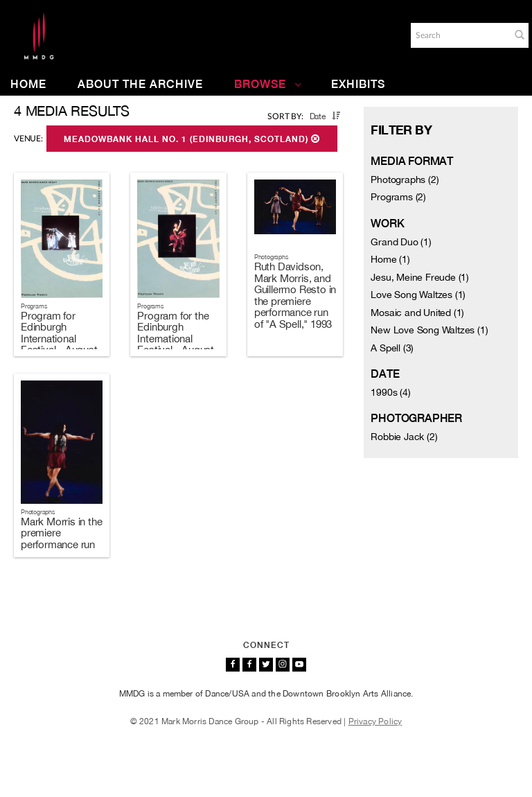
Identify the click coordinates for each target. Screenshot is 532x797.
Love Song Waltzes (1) (418, 295)
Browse (268, 84)
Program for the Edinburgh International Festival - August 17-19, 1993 (176, 339)
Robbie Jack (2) (404, 437)
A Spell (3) (392, 348)
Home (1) (390, 259)
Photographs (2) (405, 179)
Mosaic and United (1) (417, 313)
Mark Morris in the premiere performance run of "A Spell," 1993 (61, 539)
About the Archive (140, 84)
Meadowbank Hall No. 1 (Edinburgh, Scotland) (192, 139)
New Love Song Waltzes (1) (429, 330)
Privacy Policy (375, 721)
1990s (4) (390, 392)
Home (28, 84)
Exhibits (358, 84)
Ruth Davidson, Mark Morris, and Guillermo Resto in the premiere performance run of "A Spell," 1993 (295, 295)
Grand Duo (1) (401, 242)
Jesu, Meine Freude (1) (420, 277)
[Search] (459, 35)
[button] (520, 35)
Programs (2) (398, 197)
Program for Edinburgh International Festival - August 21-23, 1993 (59, 339)
